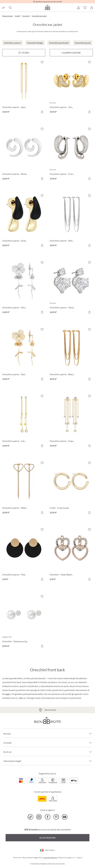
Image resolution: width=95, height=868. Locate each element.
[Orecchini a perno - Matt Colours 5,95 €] (24, 555)
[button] (78, 8)
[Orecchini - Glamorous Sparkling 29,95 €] (24, 622)
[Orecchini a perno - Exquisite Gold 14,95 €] (71, 421)
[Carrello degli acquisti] (92, 8)
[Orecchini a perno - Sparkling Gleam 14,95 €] (24, 87)
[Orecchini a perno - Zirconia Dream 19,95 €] (71, 87)
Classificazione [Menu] (71, 53)
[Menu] (24, 53)
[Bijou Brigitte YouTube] (65, 817)
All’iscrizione (47, 838)
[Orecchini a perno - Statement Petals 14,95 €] (24, 355)
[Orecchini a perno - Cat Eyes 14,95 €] (24, 421)
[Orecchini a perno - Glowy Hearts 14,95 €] (71, 288)
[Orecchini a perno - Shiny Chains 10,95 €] (71, 221)
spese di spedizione (50, 858)
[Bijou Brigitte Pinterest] (56, 817)
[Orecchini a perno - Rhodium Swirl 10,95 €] (24, 154)
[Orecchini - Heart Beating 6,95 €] (71, 555)
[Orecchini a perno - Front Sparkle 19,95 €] (71, 154)
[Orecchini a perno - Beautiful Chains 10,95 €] (71, 355)
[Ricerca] (10, 8)
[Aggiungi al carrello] (42, 112)
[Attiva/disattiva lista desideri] (42, 62)
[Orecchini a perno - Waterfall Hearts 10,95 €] (24, 488)
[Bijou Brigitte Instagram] (39, 817)
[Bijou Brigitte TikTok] (31, 817)
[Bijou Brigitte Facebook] (48, 817)
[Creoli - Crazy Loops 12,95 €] (71, 488)
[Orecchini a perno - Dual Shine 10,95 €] (24, 221)
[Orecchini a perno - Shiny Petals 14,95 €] (24, 288)
